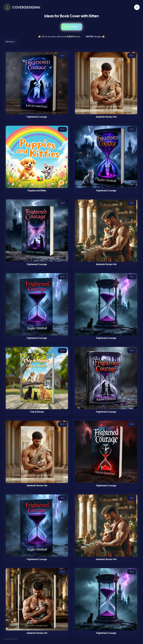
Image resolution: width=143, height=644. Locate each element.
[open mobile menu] (137, 7)
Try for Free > (72, 27)
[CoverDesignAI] (22, 7)
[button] (11, 42)
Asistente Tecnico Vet (106, 117)
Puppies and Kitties (37, 191)
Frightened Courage (37, 117)
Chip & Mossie (37, 412)
